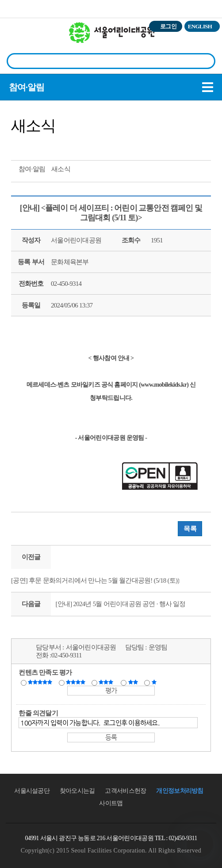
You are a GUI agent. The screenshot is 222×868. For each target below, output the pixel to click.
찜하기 (69, 145)
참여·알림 (27, 87)
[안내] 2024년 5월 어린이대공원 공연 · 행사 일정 (120, 604)
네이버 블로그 (53, 145)
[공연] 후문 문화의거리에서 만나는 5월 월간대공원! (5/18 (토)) (95, 580)
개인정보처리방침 (180, 791)
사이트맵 (111, 803)
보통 (107, 682)
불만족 (134, 682)
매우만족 (41, 682)
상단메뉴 (205, 42)
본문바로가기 (19, 0)
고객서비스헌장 (125, 791)
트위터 (20, 145)
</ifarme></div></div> (200, 844)
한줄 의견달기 (38, 713)
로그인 (168, 26)
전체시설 (19, 39)
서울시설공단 (32, 791)
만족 (77, 682)
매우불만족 (155, 682)
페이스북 (37, 145)
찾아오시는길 (77, 791)
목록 (190, 529)
